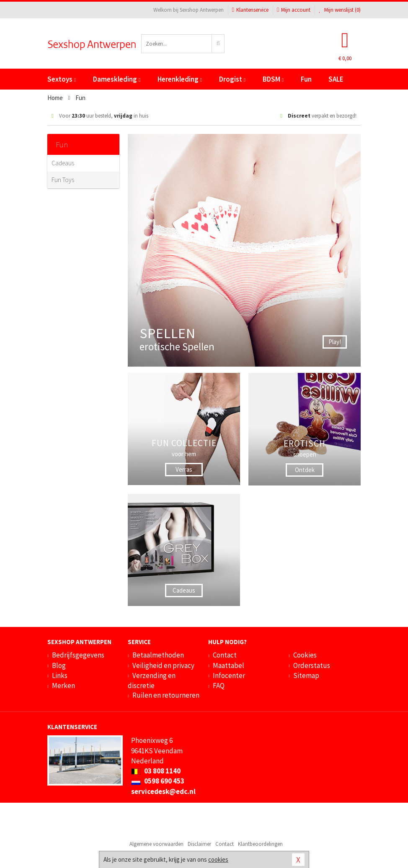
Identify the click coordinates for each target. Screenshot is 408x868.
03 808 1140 (156, 771)
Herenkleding (180, 79)
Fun (306, 79)
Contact (225, 655)
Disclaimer (199, 844)
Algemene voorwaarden (156, 844)
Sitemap (306, 675)
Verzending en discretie (152, 681)
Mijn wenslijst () (340, 10)
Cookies (305, 655)
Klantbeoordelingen (260, 844)
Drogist (232, 79)
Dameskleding (117, 79)
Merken (63, 686)
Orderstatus (312, 665)
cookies (218, 859)
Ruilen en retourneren (166, 695)
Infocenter (229, 675)
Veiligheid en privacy (163, 665)
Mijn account (294, 10)
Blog (59, 665)
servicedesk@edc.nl (163, 791)
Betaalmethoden (158, 655)
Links (60, 675)
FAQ (219, 686)
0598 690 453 (158, 781)
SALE (336, 79)
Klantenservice (250, 10)
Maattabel (229, 665)
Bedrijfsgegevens (78, 655)
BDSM (273, 79)
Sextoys (62, 79)
